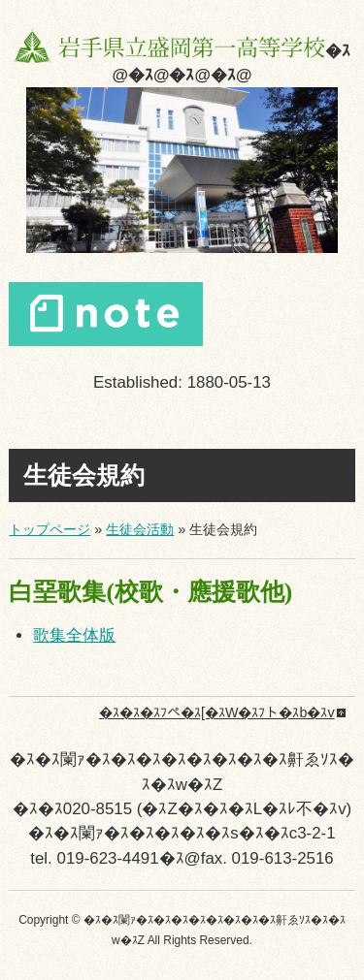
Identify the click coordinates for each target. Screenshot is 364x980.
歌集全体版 (74, 635)
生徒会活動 (140, 529)
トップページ (50, 529)
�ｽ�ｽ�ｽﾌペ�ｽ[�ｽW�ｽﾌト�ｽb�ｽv (217, 712)
